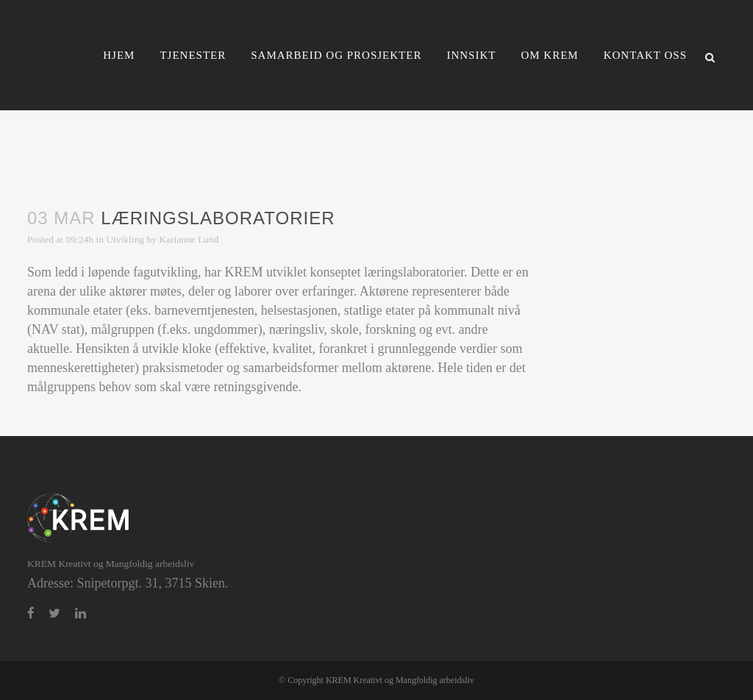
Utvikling (125, 239)
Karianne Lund (189, 239)
